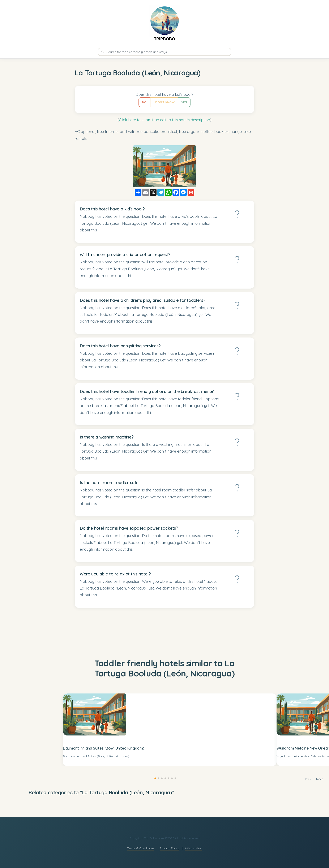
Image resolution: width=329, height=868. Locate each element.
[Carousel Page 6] (171, 778)
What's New (193, 848)
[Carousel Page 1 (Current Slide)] (154, 778)
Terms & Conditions (141, 848)
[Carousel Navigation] (314, 779)
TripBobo (164, 39)
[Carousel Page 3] (161, 778)
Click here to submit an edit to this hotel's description (164, 120)
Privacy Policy (170, 848)
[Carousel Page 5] (168, 778)
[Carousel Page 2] (158, 778)
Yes (185, 102)
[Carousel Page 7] (175, 778)
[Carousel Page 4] (164, 778)
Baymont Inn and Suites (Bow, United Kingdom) (103, 748)
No (144, 102)
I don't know (164, 102)
